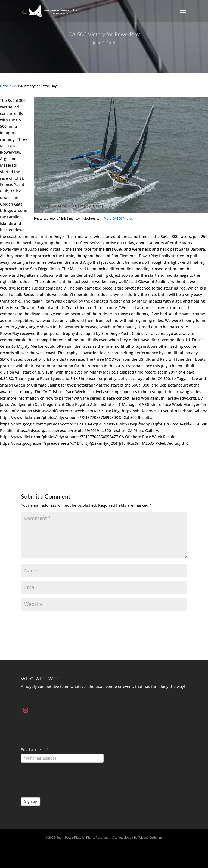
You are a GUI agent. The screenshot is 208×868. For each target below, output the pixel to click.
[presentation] (62, 779)
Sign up (31, 801)
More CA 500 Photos (118, 218)
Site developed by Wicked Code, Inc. (138, 837)
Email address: (35, 750)
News (4, 86)
